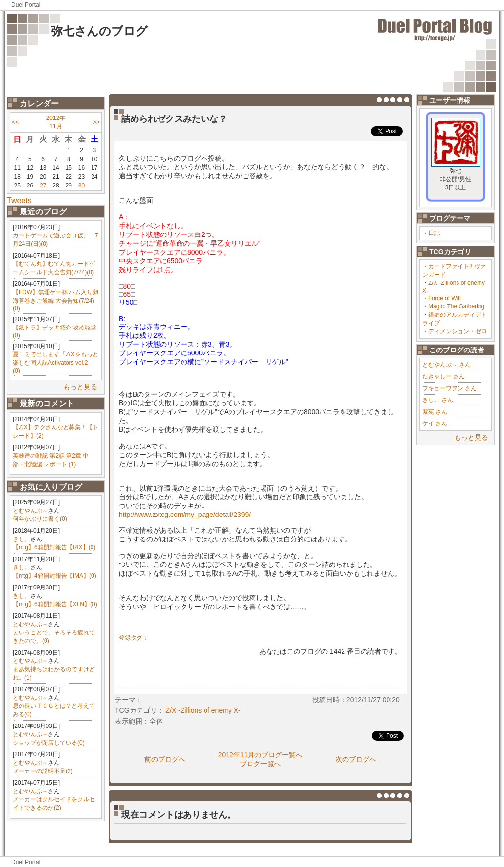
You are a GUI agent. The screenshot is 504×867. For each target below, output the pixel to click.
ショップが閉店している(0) (49, 743)
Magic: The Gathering (456, 306)
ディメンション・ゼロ (458, 331)
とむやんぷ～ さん (447, 365)
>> (96, 122)
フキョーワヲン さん (449, 388)
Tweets (19, 200)
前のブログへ (165, 759)
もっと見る (80, 387)
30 (81, 186)
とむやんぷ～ (30, 511)
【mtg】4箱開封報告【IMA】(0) (55, 576)
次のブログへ (356, 759)
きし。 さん (438, 400)
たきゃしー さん (444, 376)
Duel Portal (26, 5)
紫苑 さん (435, 412)
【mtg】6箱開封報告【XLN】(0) (55, 604)
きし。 (22, 539)
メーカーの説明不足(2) (43, 771)
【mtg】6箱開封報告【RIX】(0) (54, 547)
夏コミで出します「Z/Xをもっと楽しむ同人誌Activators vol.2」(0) (56, 363)
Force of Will (445, 298)
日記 (434, 233)
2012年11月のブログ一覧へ (261, 755)
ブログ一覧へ (260, 764)
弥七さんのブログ (99, 31)
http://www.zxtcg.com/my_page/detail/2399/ (185, 515)
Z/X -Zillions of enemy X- (203, 710)
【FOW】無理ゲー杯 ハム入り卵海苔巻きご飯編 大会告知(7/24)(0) (56, 300)
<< (15, 122)
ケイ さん (435, 423)
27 (43, 186)
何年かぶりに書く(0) (40, 519)
